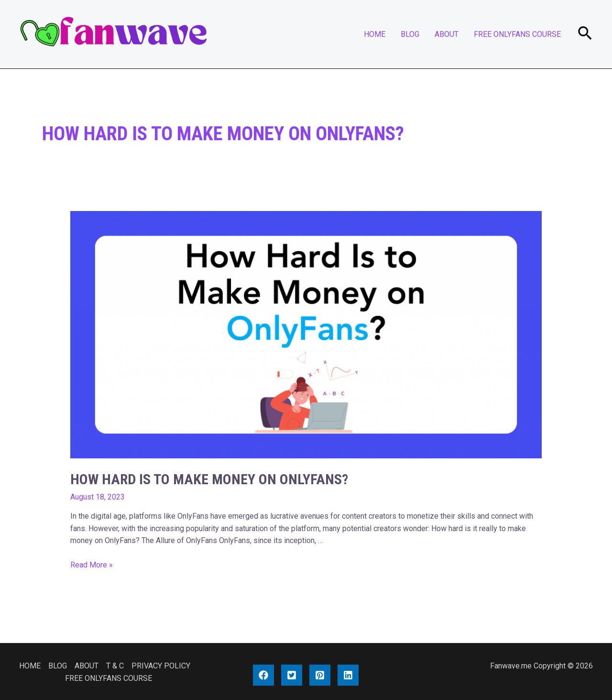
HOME (375, 34)
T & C (115, 666)
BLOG (410, 34)
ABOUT (447, 34)
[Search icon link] (585, 34)
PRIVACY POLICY (161, 666)
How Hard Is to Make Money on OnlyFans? (209, 479)
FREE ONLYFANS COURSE (517, 34)
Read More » (92, 565)
